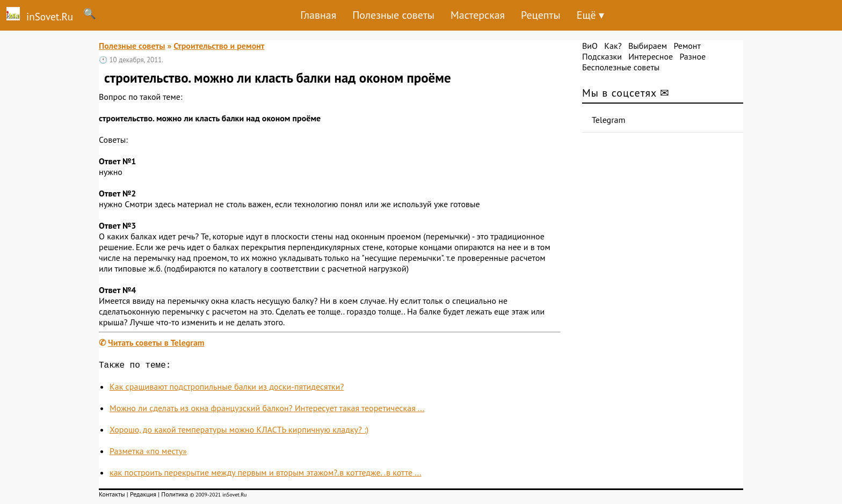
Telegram (609, 120)
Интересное (651, 56)
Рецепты (541, 15)
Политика (175, 496)
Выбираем (648, 46)
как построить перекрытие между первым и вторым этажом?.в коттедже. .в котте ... (266, 474)
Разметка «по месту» (148, 453)
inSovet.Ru (37, 15)
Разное (692, 56)
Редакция (143, 496)
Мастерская (478, 15)
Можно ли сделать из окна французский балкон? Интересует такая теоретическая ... (267, 410)
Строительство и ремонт (219, 46)
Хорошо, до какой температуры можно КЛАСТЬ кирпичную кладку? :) (239, 432)
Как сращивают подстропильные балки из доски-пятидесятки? (227, 389)
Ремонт (687, 46)
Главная (318, 15)
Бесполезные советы (621, 67)
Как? (613, 46)
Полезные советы (393, 15)
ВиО (590, 46)
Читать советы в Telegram (156, 342)
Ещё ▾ (590, 15)
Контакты (112, 496)
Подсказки (602, 56)
